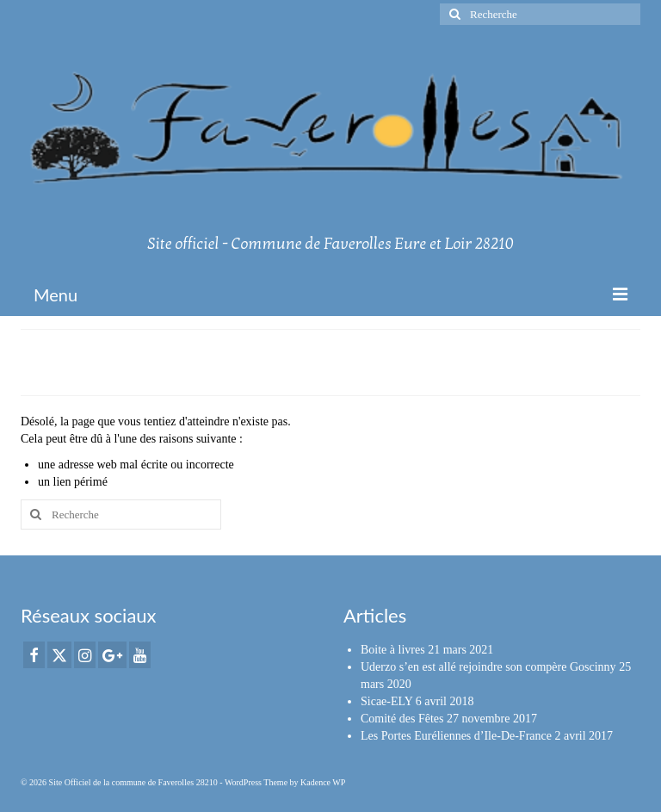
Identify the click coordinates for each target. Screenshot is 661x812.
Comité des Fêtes (402, 719)
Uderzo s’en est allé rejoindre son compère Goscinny (488, 667)
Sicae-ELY (386, 701)
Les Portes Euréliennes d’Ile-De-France (456, 736)
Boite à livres (393, 650)
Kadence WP (323, 782)
